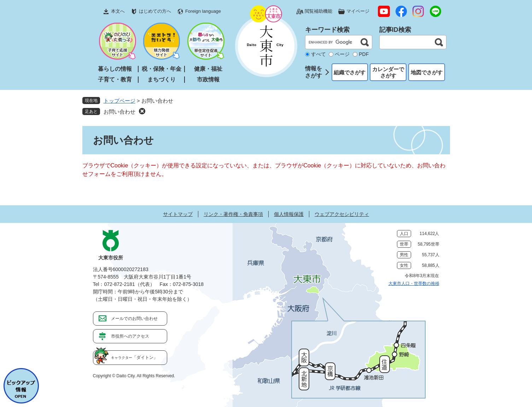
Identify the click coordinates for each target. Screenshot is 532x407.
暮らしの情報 (115, 69)
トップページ (119, 101)
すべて (318, 54)
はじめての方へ (155, 11)
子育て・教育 (115, 79)
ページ (342, 54)
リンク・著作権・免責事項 (233, 214)
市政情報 (208, 79)
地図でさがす (427, 72)
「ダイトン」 (134, 357)
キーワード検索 (327, 30)
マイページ (358, 11)
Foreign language (203, 11)
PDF (364, 54)
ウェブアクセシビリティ (342, 214)
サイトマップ (178, 214)
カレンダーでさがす (388, 72)
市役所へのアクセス (130, 336)
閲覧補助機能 (318, 11)
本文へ (118, 11)
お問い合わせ (119, 112)
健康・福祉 (208, 69)
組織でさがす (350, 72)
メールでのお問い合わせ (134, 319)
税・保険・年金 (162, 69)
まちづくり (162, 79)
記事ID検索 (395, 30)
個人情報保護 (289, 214)
